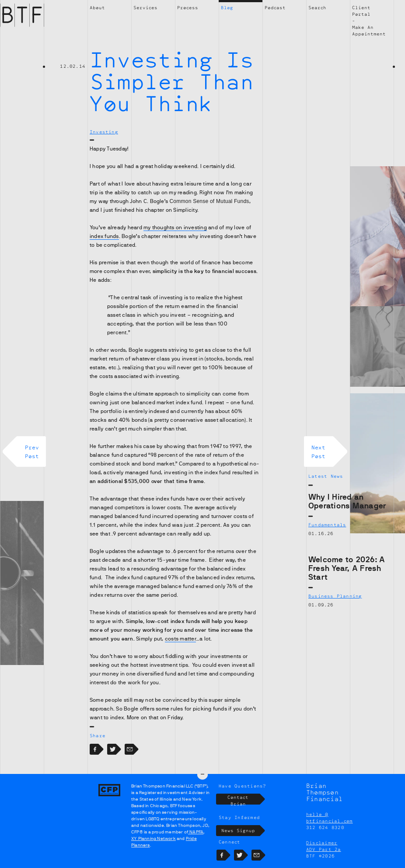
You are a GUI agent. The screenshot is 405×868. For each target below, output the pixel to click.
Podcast (275, 7)
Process (188, 7)
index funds (104, 236)
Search (317, 7)
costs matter (180, 639)
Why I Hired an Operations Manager (347, 501)
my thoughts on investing (175, 227)
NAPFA (196, 832)
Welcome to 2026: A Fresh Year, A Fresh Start (347, 568)
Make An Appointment (369, 30)
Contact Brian (244, 799)
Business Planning (335, 596)
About (97, 7)
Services (145, 7)
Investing (104, 132)
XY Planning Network (154, 838)
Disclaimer (322, 843)
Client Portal (361, 11)
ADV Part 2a (324, 849)
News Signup (241, 831)
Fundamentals (327, 525)
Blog (227, 7)
